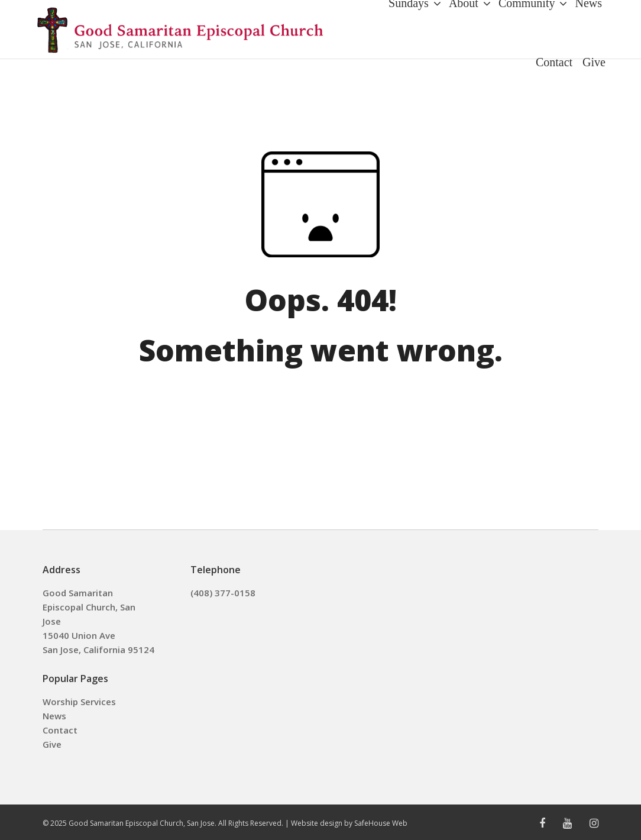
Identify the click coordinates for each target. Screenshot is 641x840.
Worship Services (79, 702)
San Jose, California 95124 (98, 650)
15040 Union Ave (79, 635)
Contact (60, 730)
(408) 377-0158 (223, 593)
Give (52, 744)
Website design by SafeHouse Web (349, 823)
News (54, 716)
